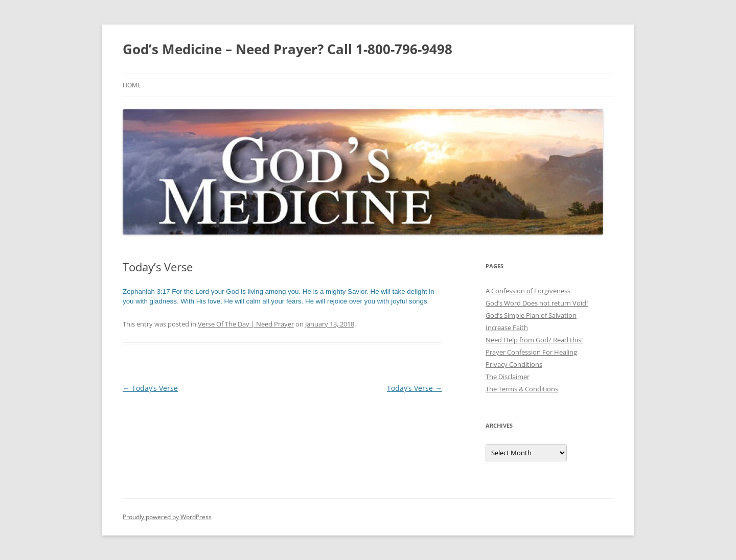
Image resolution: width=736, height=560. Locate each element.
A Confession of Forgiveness (528, 291)
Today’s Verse (150, 388)
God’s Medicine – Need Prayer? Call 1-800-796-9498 (287, 49)
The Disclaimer (508, 377)
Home (132, 85)
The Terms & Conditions (522, 389)
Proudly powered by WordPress (167, 517)
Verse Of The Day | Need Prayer (246, 324)
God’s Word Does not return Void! (537, 303)
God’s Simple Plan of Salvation (531, 315)
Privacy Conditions (514, 364)
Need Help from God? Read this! (534, 340)
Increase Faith (507, 328)
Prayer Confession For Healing (531, 352)
